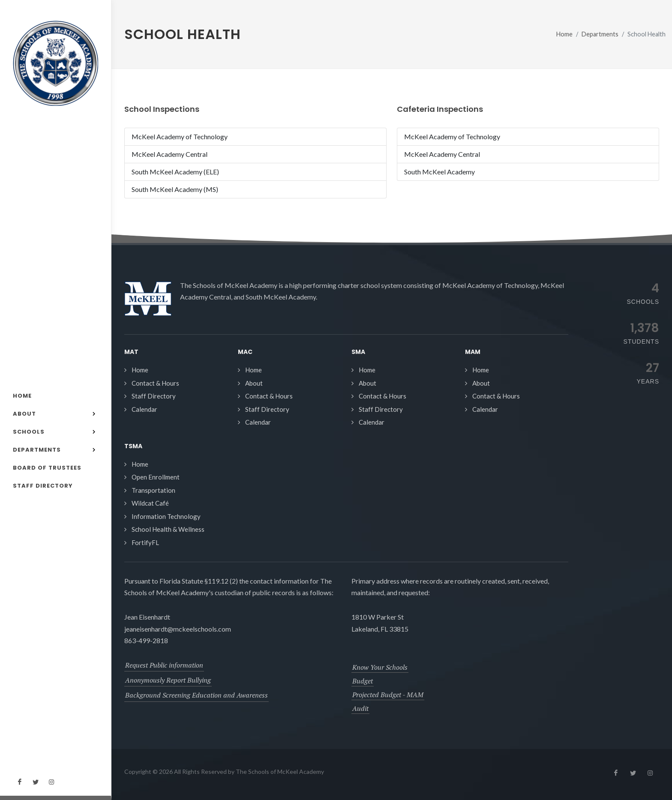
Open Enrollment (156, 477)
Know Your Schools (380, 667)
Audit (360, 708)
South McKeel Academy (439, 172)
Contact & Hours (155, 383)
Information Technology (166, 516)
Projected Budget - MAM (388, 695)
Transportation (153, 490)
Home (564, 34)
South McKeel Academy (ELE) (175, 172)
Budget (363, 681)
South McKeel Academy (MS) (175, 189)
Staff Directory (154, 396)
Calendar (144, 409)
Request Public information (164, 665)
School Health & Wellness (168, 529)
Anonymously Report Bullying (168, 680)
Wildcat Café (150, 503)
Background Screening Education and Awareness (196, 695)
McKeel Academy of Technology (180, 136)
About (254, 383)
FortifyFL (145, 542)
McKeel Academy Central (169, 154)
